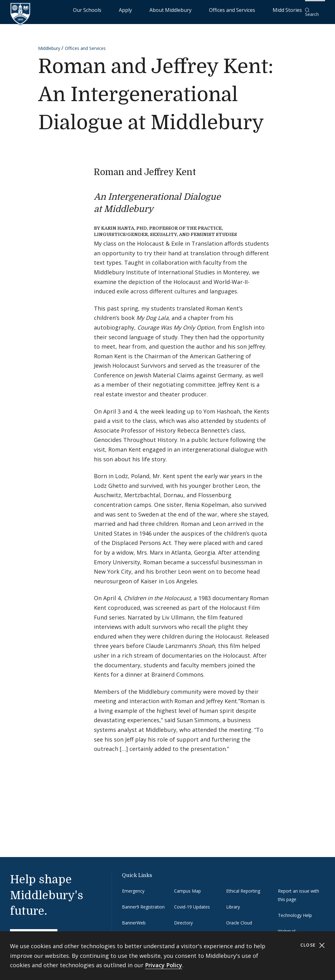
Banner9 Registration (143, 903)
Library (233, 903)
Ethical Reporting (243, 887)
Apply (167, 10)
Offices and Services (243, 10)
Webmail (287, 927)
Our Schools (141, 10)
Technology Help (295, 911)
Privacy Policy (164, 965)
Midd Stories (284, 10)
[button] (315, 10)
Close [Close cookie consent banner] (313, 945)
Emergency (133, 887)
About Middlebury (198, 10)
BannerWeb (134, 919)
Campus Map (187, 887)
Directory (183, 919)
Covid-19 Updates (192, 903)
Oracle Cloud (239, 919)
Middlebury (49, 44)
